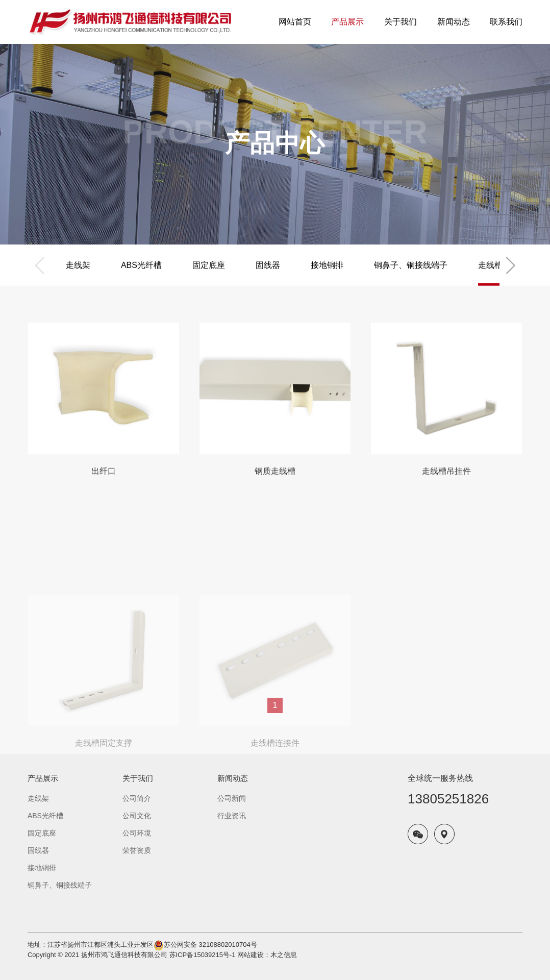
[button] (510, 275)
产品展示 (43, 778)
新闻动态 (233, 778)
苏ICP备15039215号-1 (203, 955)
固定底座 (209, 275)
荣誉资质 (137, 850)
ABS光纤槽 (141, 275)
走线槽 (490, 275)
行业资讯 (232, 816)
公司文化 (137, 816)
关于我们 (138, 778)
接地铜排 (327, 275)
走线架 (78, 275)
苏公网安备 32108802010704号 (210, 945)
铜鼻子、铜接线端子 (411, 275)
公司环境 (137, 833)
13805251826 (448, 799)
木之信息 (284, 955)
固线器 (268, 275)
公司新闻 (232, 798)
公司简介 (137, 798)
